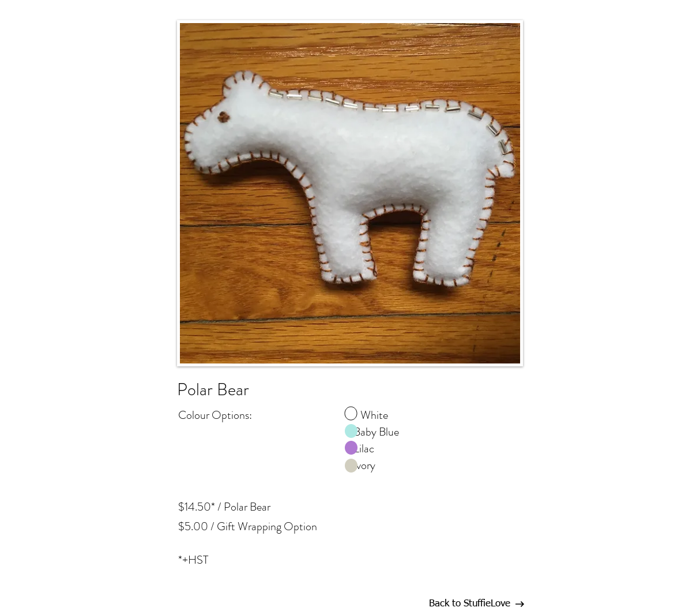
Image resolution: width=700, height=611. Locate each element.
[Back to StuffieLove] (469, 604)
